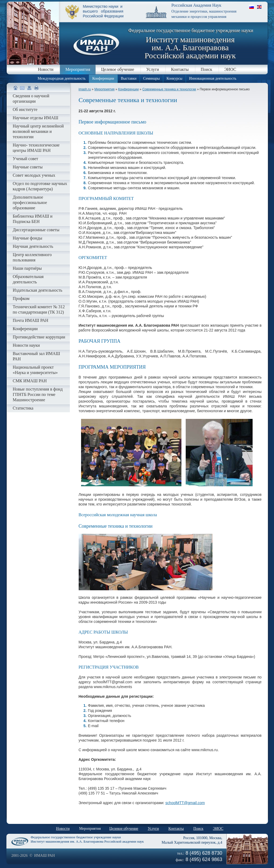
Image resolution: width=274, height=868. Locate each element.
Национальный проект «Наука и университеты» (35, 370)
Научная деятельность (33, 246)
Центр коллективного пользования (32, 257)
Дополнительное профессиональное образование (30, 202)
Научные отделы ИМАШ (36, 118)
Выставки (129, 78)
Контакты (180, 69)
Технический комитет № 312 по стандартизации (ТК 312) (39, 309)
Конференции (103, 78)
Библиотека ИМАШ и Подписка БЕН (33, 219)
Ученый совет (26, 159)
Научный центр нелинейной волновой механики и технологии (38, 131)
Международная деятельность (62, 78)
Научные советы (28, 167)
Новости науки (26, 345)
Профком (21, 298)
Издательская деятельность (38, 290)
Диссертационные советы (36, 230)
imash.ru (85, 89)
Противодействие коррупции (39, 337)
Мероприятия (78, 69)
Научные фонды (28, 238)
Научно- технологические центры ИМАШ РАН (36, 148)
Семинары (151, 78)
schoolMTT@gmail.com (185, 803)
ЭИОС (230, 69)
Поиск (206, 69)
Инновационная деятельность (213, 78)
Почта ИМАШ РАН (31, 320)
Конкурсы (174, 78)
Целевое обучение (118, 69)
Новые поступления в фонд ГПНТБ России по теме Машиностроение (38, 394)
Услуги (153, 69)
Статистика (23, 408)
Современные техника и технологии (169, 89)
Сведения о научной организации (31, 99)
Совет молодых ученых (34, 175)
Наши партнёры (27, 268)
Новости (45, 69)
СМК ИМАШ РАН (30, 381)
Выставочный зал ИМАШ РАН (37, 356)
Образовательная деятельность (28, 279)
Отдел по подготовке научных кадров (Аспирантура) (40, 186)
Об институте (25, 109)
